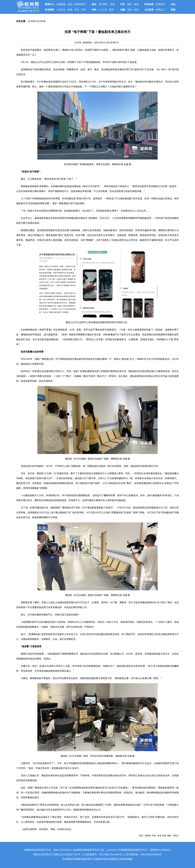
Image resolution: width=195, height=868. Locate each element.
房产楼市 (103, 4)
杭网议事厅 (80, 4)
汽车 (123, 4)
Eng (20, 11)
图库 (111, 10)
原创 (70, 4)
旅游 (136, 10)
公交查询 (149, 10)
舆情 (70, 10)
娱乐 (94, 4)
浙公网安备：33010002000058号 (144, 854)
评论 (84, 10)
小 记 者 (103, 10)
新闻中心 (50, 4)
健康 (136, 4)
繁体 (25, 11)
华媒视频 (61, 4)
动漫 (130, 10)
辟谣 (173, 10)
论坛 (173, 4)
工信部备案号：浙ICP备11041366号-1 (103, 854)
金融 (123, 10)
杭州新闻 (50, 10)
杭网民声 (160, 4)
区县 (77, 10)
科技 (94, 10)
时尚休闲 (149, 4)
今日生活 (61, 10)
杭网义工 (160, 10)
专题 (112, 4)
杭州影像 (41, 21)
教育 (130, 4)
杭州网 (32, 21)
